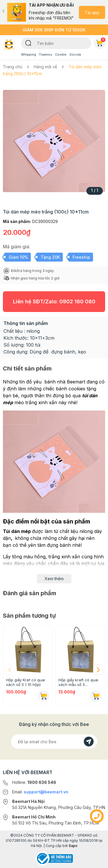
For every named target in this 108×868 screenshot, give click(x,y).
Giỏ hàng (101, 42)
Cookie (61, 54)
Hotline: (34, 782)
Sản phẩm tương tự (29, 616)
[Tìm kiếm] (28, 43)
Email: (40, 792)
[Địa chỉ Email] (54, 742)
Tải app (92, 12)
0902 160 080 (77, 301)
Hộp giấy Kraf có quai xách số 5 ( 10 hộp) (25, 682)
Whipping (29, 54)
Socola (75, 54)
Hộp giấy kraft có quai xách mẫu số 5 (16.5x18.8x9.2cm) (78, 682)
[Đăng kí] (89, 742)
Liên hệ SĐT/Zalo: (54, 301)
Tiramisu (46, 54)
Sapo (73, 846)
